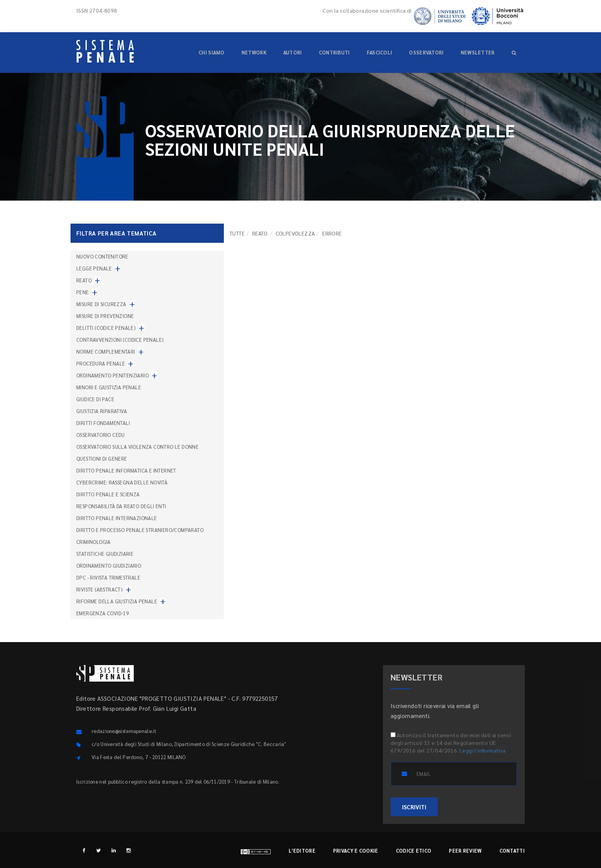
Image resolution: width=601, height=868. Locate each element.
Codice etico (414, 851)
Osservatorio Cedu (101, 435)
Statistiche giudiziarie (105, 554)
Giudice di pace (95, 399)
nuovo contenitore (102, 256)
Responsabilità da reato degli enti (121, 506)
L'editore (302, 851)
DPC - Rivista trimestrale (108, 577)
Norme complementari (106, 352)
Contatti (512, 851)
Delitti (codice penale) (106, 328)
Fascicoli (380, 52)
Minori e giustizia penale (109, 387)
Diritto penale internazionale (117, 518)
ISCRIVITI (414, 807)
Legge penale (94, 268)
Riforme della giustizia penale (117, 601)
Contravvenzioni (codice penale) (120, 340)
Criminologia (94, 542)
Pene (83, 292)
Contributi (334, 52)
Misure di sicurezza (101, 304)
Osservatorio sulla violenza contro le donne (137, 447)
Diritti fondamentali (103, 423)
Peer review (465, 851)
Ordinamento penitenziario (112, 375)
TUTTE (237, 233)
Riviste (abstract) (99, 589)
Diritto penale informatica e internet (126, 470)
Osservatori (426, 52)
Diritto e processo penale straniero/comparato (140, 530)
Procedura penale (101, 363)
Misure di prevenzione (105, 316)
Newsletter (478, 52)
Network (254, 52)
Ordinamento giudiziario (109, 566)
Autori (293, 52)
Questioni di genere (102, 459)
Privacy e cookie (356, 851)
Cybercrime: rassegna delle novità (122, 482)
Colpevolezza (295, 233)
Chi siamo (212, 52)
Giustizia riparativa (102, 411)
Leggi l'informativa (483, 750)
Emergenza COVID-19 (103, 613)
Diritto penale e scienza (108, 494)
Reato (260, 233)
